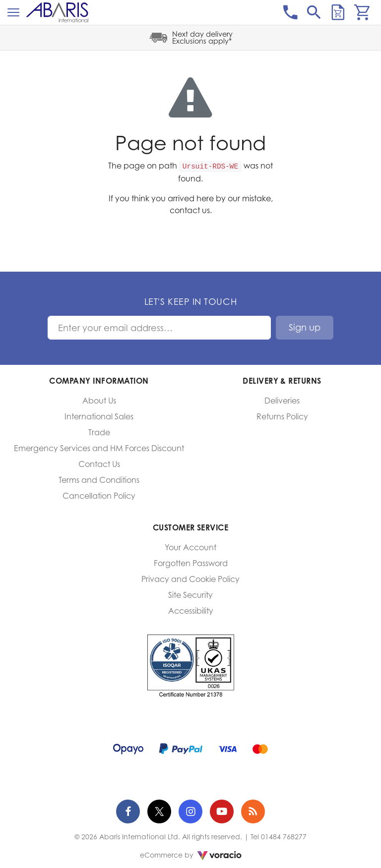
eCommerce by (191, 855)
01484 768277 (284, 837)
